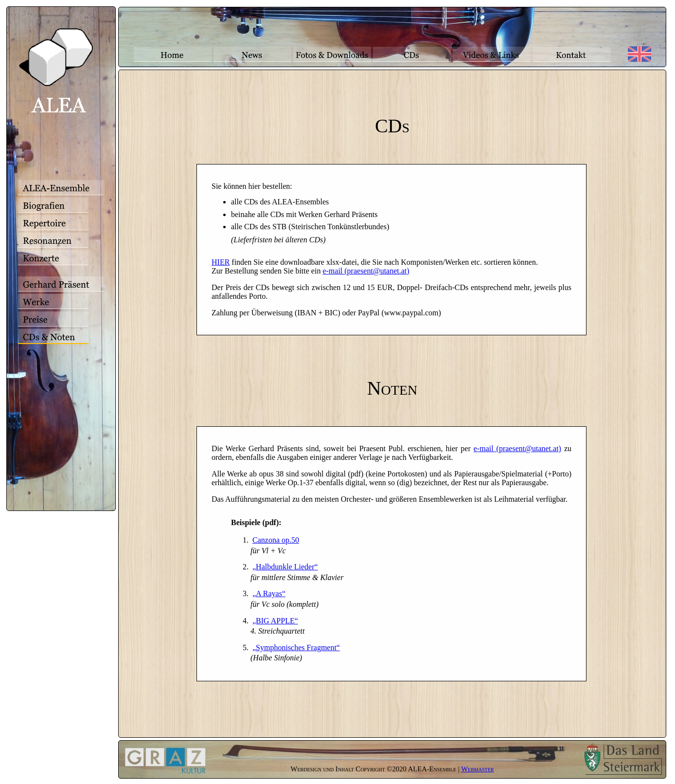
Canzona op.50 (276, 540)
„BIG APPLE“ (275, 621)
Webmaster (477, 769)
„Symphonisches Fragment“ (296, 647)
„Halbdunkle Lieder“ (285, 567)
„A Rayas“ (269, 593)
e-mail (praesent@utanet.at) (366, 271)
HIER (221, 262)
